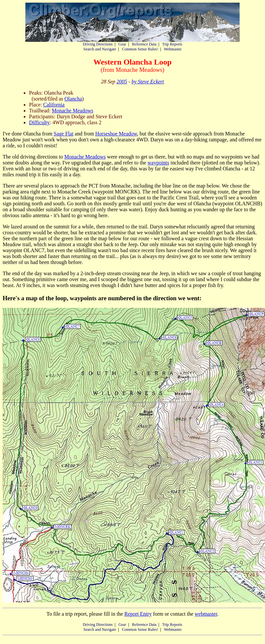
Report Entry (138, 614)
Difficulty (39, 122)
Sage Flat (64, 134)
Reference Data (144, 44)
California (54, 105)
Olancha (73, 99)
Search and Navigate (100, 49)
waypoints (158, 163)
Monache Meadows (73, 111)
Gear (122, 44)
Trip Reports (172, 44)
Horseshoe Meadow (116, 134)
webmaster (206, 614)
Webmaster (173, 49)
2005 (122, 82)
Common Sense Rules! (140, 49)
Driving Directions (98, 44)
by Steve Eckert (148, 82)
